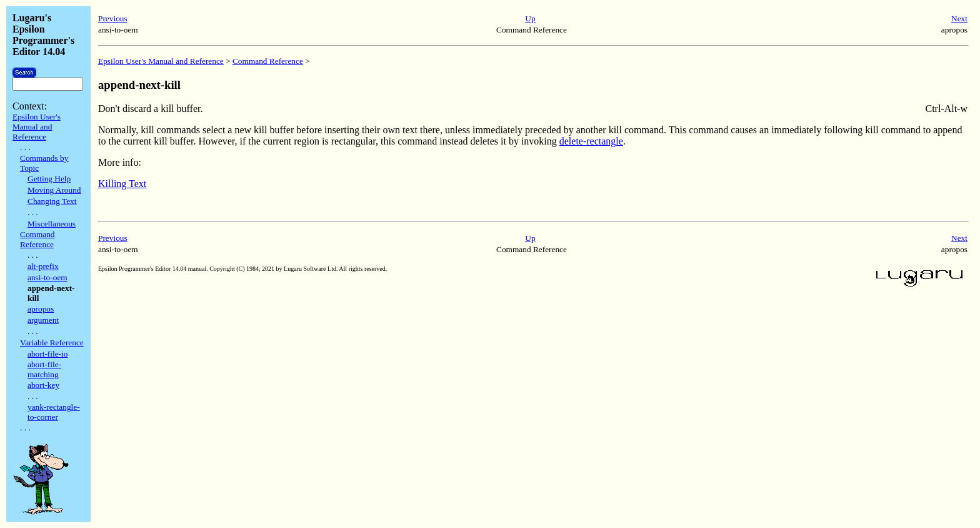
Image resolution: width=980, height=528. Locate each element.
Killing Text (122, 184)
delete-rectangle (591, 141)
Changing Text (52, 201)
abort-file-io (47, 354)
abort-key (43, 385)
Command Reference (37, 239)
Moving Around (54, 190)
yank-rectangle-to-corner (54, 412)
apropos (41, 309)
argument (43, 320)
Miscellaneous (52, 224)
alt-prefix (43, 266)
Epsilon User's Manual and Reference (37, 127)
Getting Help (49, 179)
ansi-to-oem (47, 277)
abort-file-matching (44, 369)
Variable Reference (52, 343)
